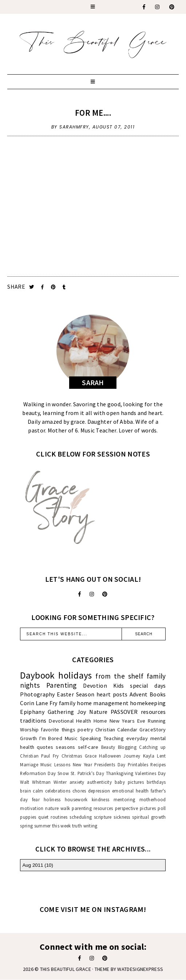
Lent (161, 756)
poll (162, 808)
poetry (85, 730)
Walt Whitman (35, 782)
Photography (37, 694)
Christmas (72, 756)
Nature (98, 712)
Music (71, 738)
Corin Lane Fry (39, 703)
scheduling (81, 817)
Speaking (91, 738)
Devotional (61, 721)
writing (90, 826)
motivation (32, 808)
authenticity (99, 782)
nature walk (58, 808)
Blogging (127, 747)
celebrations (58, 791)
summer (43, 826)
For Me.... (93, 113)
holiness (52, 799)
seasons (65, 747)
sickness (122, 817)
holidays (75, 675)
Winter (60, 782)
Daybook (37, 675)
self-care (88, 747)
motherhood (153, 799)
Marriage (29, 764)
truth (77, 826)
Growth (28, 738)
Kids (119, 685)
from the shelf (119, 676)
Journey (132, 756)
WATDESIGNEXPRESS (140, 969)
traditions (33, 720)
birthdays (156, 782)
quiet (43, 817)
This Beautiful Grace (66, 969)
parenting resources (92, 808)
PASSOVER (124, 712)
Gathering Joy (67, 712)
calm (38, 791)
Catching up (152, 747)
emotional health (130, 791)
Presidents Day (110, 764)
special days (148, 685)
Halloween (110, 756)
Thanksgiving (120, 773)
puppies (28, 817)
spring (26, 826)
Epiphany (32, 712)
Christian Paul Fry (39, 756)
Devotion (95, 685)
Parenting (62, 685)
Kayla (149, 756)
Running (157, 721)
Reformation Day (38, 773)
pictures (148, 808)
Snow (63, 773)
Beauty (108, 747)
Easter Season (76, 694)
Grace (91, 756)
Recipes (158, 764)
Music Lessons (55, 764)
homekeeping (148, 703)
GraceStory (153, 730)
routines (59, 817)
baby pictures (129, 782)
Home (100, 721)
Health (84, 721)
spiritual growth (149, 817)
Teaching (114, 738)
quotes (45, 747)
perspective (126, 808)
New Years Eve (128, 721)
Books (158, 694)
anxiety (77, 782)
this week (62, 826)
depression (99, 791)
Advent (139, 694)
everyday (137, 738)
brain (25, 791)
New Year (82, 764)
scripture (103, 817)
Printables (138, 764)
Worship (29, 730)
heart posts (112, 694)
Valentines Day (151, 773)
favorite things (58, 730)
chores (79, 791)
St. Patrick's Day (87, 773)
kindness (100, 799)
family (67, 703)
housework (76, 799)
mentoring (124, 799)
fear (36, 799)
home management (103, 703)
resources (153, 712)
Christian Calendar (116, 730)
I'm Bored (51, 738)
